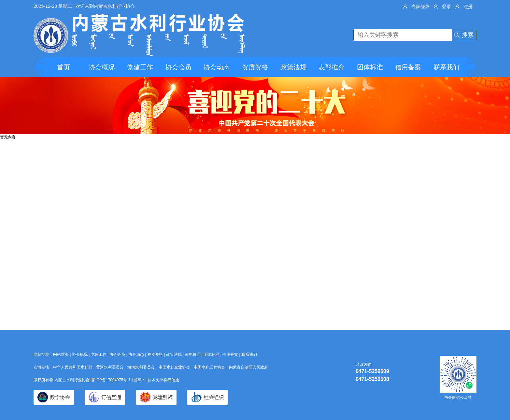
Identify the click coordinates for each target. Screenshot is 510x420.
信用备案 (408, 67)
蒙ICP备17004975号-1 (112, 380)
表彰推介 (332, 67)
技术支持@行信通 (163, 380)
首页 (64, 67)
